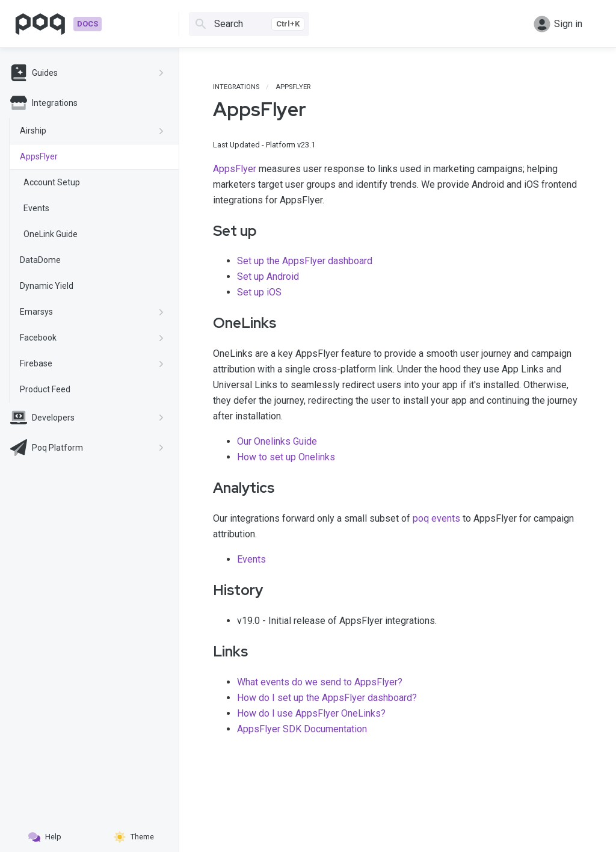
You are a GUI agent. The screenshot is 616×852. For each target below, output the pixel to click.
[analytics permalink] (205, 488)
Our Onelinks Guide (277, 441)
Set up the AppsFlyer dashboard (305, 261)
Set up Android (268, 276)
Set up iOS (259, 292)
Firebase (92, 363)
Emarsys (92, 312)
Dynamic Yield (47, 286)
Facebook (92, 338)
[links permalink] (205, 652)
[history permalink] (205, 590)
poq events (436, 518)
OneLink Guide (51, 234)
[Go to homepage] (58, 24)
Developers (87, 418)
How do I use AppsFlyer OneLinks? (311, 713)
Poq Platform (87, 448)
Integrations (44, 103)
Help (45, 837)
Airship (92, 131)
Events (36, 208)
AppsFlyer (39, 156)
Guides (87, 73)
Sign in (558, 24)
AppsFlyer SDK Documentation (302, 729)
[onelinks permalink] (205, 323)
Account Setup (52, 182)
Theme (134, 837)
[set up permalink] (205, 231)
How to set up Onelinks (286, 457)
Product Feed (45, 389)
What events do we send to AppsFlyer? (320, 682)
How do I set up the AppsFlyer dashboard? (327, 698)
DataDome (40, 260)
